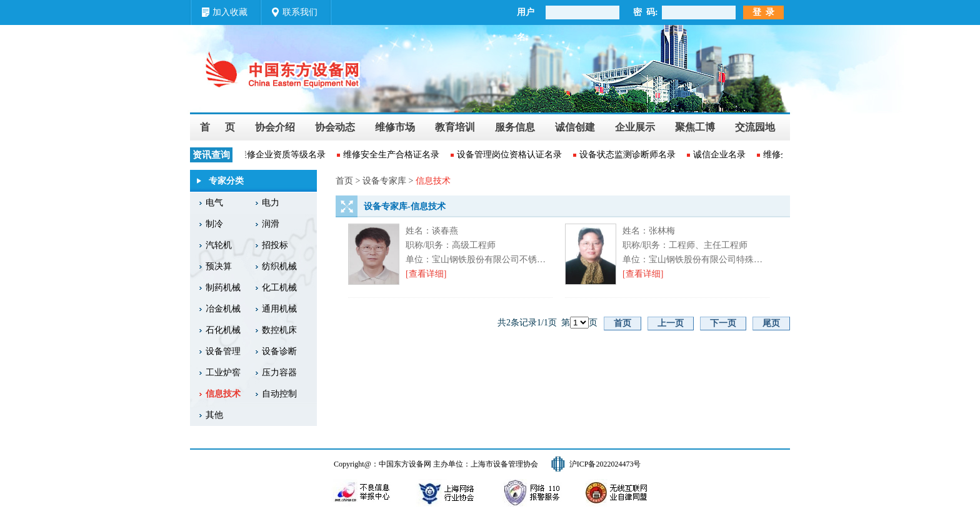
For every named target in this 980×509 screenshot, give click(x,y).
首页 (622, 323)
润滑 (271, 224)
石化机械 (223, 330)
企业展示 (635, 127)
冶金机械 (223, 309)
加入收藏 (230, 12)
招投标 (275, 245)
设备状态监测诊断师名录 (629, 155)
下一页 (723, 323)
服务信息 (515, 127)
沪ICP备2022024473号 (605, 464)
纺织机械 (279, 266)
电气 (214, 203)
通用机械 (279, 309)
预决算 (219, 266)
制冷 (214, 224)
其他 (214, 415)
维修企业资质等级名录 (283, 155)
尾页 (771, 323)
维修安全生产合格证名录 (392, 155)
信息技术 (223, 394)
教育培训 (455, 127)
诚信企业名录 (721, 155)
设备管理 (223, 351)
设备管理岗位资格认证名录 (511, 155)
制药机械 (223, 288)
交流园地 (755, 127)
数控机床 (279, 330)
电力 (271, 203)
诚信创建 (575, 127)
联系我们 (300, 12)
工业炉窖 (223, 373)
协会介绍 (275, 127)
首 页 (217, 127)
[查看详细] (426, 274)
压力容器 (279, 373)
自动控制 (279, 394)
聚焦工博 (695, 127)
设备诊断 (279, 351)
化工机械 (279, 288)
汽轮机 (219, 245)
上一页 (671, 323)
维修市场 (395, 127)
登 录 (763, 12)
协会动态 (335, 127)
